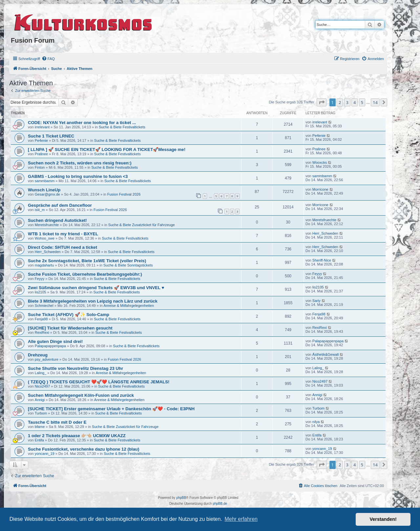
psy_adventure (47, 359)
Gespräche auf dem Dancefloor (60, 205)
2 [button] (340, 102)
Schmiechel (44, 306)
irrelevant (42, 127)
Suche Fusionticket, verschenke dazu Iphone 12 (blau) (84, 449)
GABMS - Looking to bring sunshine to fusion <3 (78, 176)
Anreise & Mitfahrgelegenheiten (129, 306)
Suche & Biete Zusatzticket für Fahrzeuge (142, 225)
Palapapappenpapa (50, 346)
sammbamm (45, 181)
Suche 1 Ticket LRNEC (51, 136)
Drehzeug (38, 355)
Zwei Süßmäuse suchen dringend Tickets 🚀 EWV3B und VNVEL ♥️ (96, 288)
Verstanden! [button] (383, 519)
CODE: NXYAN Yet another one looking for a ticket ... (82, 123)
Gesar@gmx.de (47, 194)
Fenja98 (41, 319)
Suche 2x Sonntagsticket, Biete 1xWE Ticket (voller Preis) (87, 261)
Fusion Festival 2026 (124, 194)
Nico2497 (42, 386)
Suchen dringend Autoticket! (57, 220)
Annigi (40, 400)
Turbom (41, 413)
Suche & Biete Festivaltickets (122, 127)
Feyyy (40, 279)
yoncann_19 (45, 454)
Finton (40, 167)
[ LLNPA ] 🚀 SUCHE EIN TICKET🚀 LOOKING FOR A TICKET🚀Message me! (107, 149)
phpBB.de (220, 504)
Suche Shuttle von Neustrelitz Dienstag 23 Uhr (75, 368)
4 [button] (355, 102)
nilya (316, 422)
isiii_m (40, 210)
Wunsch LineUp (44, 190)
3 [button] (347, 102)
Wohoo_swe (45, 238)
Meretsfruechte (47, 225)
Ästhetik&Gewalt (326, 354)
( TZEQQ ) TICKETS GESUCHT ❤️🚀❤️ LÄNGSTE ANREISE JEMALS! (99, 382)
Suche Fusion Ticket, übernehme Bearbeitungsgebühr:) (85, 274)
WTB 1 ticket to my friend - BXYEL (63, 234)
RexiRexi (42, 332)
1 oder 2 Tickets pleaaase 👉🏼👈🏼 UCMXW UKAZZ (77, 436)
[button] (322, 102)
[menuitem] (48, 59)
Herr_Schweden (325, 233)
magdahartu (44, 265)
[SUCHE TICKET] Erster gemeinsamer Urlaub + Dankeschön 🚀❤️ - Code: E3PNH (111, 409)
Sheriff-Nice (322, 260)
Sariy (316, 301)
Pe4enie (41, 140)
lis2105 (41, 292)
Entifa (39, 440)
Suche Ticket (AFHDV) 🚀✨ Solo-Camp (69, 315)
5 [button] (362, 102)
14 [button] (375, 102)
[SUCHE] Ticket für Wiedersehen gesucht (70, 328)
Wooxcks (320, 162)
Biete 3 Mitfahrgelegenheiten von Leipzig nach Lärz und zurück (93, 301)
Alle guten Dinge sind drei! (55, 341)
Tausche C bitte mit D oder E (57, 422)
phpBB (181, 498)
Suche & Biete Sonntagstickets (128, 265)
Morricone (320, 189)
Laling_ (41, 373)
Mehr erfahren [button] (241, 519)
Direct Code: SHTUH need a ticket (63, 247)
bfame (40, 427)
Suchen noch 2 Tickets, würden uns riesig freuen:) (80, 163)
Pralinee (41, 154)
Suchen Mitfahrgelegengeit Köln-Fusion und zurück (81, 395)
